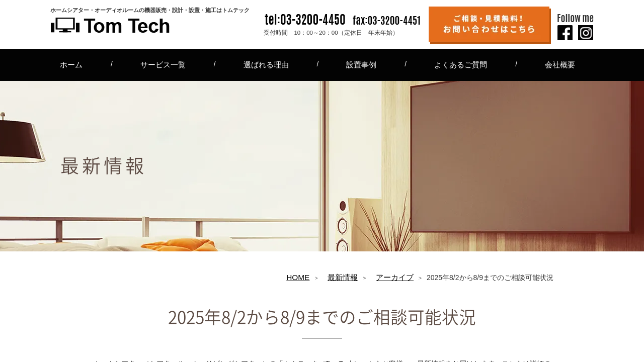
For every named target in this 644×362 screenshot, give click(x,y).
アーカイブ (395, 277)
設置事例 (361, 65)
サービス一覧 (163, 65)
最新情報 (343, 277)
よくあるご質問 (461, 65)
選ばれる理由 (266, 65)
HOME (298, 277)
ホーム (71, 65)
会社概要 (560, 65)
